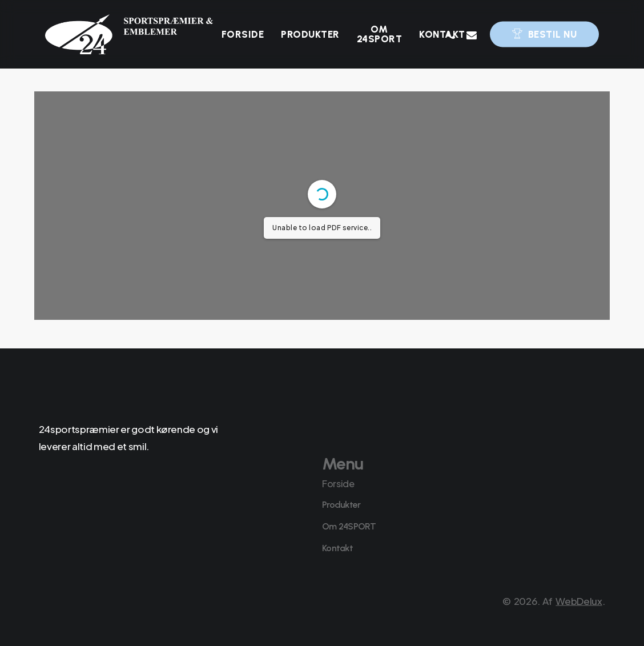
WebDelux (579, 619)
